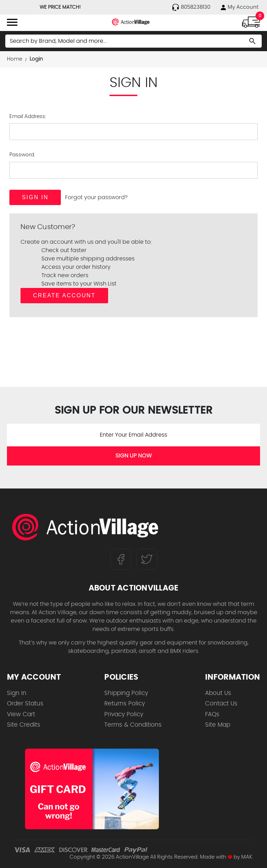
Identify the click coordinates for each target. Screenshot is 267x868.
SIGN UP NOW (133, 456)
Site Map (218, 725)
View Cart (21, 714)
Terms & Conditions (133, 725)
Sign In (17, 693)
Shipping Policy (126, 693)
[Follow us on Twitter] (147, 559)
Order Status (25, 703)
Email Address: (28, 116)
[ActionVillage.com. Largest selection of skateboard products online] (85, 527)
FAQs (212, 714)
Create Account (64, 295)
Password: (22, 155)
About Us (218, 693)
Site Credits (24, 725)
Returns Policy (125, 703)
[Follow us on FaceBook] (121, 559)
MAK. (247, 857)
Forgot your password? (96, 197)
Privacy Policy (124, 714)
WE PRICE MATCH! (60, 7)
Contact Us (221, 703)
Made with (216, 857)
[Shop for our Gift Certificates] (92, 789)
